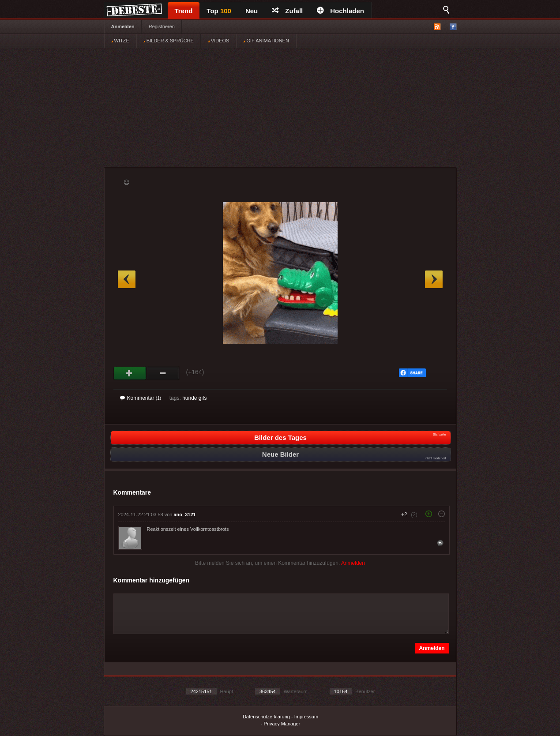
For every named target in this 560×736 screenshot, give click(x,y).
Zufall (287, 11)
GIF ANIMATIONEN (266, 41)
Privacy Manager (282, 724)
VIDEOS (219, 41)
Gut (130, 373)
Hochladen (340, 11)
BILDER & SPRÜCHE (169, 41)
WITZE (120, 41)
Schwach (163, 373)
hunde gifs (194, 398)
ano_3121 (185, 514)
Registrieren (162, 26)
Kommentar (141, 398)
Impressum (306, 717)
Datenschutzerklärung (266, 717)
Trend (184, 11)
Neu (252, 11)
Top (219, 11)
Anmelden (123, 26)
